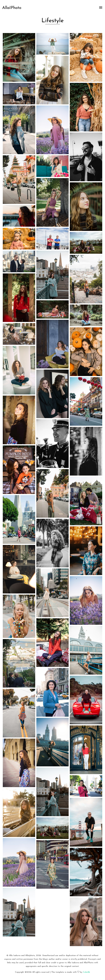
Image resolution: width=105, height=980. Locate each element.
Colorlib (86, 972)
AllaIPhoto (12, 8)
